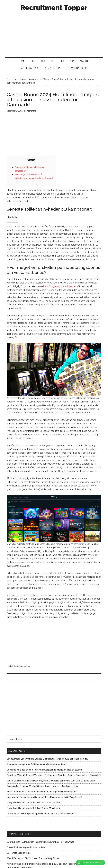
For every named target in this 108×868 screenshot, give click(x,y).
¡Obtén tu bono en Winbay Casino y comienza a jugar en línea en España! (42, 792)
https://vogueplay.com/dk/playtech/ (61, 286)
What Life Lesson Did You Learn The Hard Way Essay (33, 858)
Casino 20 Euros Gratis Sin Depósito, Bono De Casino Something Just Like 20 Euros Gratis (51, 781)
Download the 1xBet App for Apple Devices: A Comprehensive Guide (40, 814)
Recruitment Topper (54, 8)
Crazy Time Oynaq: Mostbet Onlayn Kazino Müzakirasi (33, 803)
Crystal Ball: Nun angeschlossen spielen (26, 847)
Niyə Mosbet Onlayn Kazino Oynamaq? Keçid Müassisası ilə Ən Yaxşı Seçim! (44, 797)
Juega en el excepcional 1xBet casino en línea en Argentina (36, 764)
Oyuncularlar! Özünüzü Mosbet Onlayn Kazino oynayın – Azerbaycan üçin (42, 786)
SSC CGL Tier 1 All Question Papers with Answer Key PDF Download (40, 842)
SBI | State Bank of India (19, 853)
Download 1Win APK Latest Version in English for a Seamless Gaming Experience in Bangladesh (54, 775)
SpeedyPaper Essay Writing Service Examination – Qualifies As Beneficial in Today (47, 759)
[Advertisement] (54, 33)
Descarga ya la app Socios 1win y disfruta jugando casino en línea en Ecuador (45, 770)
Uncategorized (24, 666)
